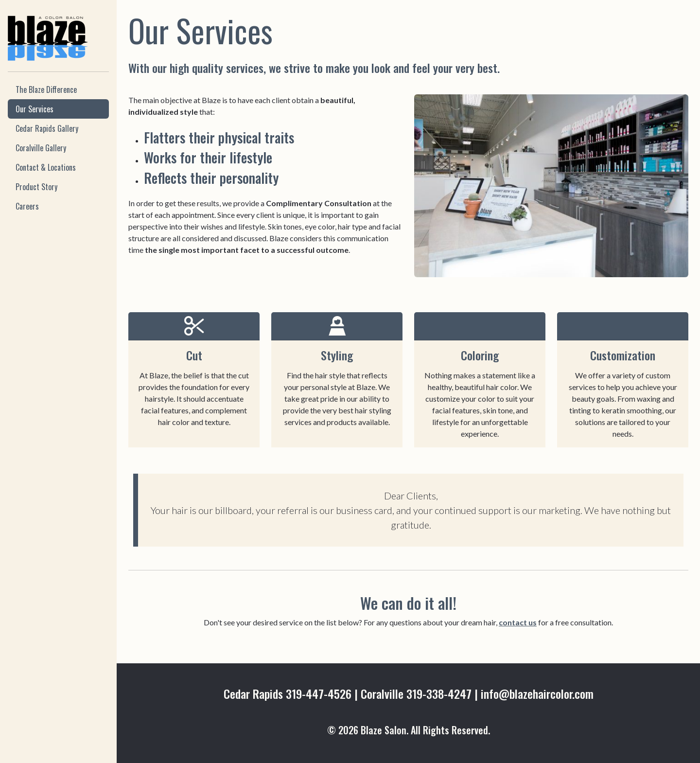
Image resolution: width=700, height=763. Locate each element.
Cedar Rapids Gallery (47, 128)
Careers (27, 206)
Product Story (36, 187)
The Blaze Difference (46, 89)
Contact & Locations (46, 167)
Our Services (35, 109)
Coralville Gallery (41, 148)
